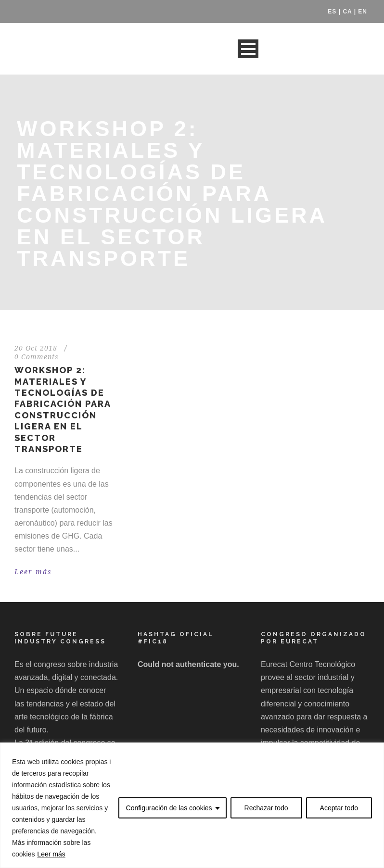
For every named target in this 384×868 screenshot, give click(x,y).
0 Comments (37, 357)
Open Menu (248, 49)
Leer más (51, 854)
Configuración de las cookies (169, 808)
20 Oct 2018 (36, 348)
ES (332, 12)
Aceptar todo (339, 808)
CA (347, 12)
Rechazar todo (266, 808)
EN (363, 12)
